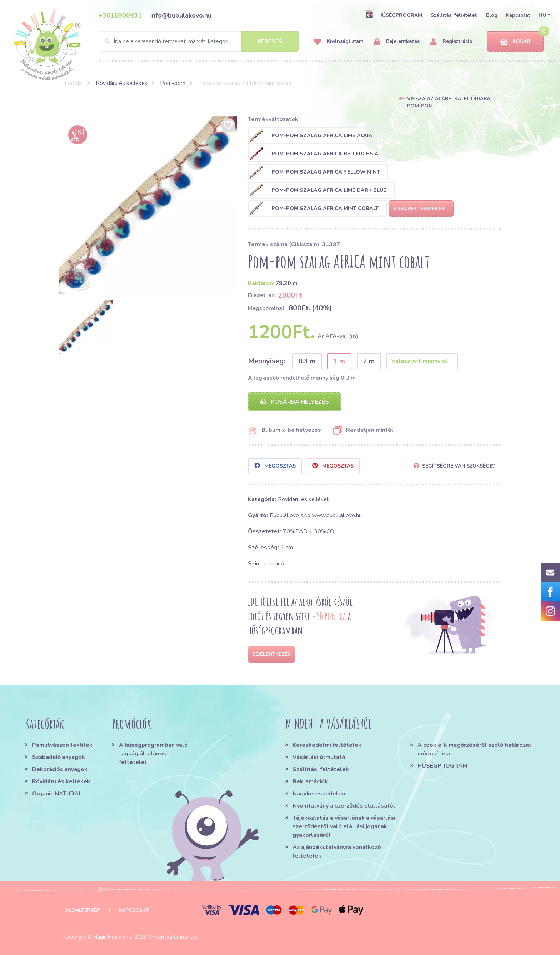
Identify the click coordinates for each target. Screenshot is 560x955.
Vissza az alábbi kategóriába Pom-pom (449, 102)
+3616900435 (120, 15)
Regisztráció (451, 42)
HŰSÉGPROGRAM (394, 15)
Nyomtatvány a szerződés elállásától (344, 806)
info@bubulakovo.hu (181, 15)
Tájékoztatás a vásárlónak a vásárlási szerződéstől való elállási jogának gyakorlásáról (344, 826)
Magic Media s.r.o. (113, 937)
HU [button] (542, 15)
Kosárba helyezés (294, 402)
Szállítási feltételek (454, 15)
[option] (148, 205)
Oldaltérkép (82, 910)
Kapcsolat (518, 15)
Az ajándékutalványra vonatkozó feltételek (337, 851)
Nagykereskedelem (320, 794)
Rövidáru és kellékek (122, 83)
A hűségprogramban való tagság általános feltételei (153, 754)
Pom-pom (173, 83)
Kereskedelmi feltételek (327, 745)
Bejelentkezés (397, 42)
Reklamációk (310, 781)
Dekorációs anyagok (60, 769)
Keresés (270, 41)
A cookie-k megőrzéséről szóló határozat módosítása (474, 749)
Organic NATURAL (57, 794)
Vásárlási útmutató (319, 757)
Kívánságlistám (339, 42)
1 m (339, 361)
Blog (492, 15)
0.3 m (307, 361)
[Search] (199, 41)
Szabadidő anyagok (59, 757)
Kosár (515, 42)
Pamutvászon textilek (62, 745)
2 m (369, 361)
